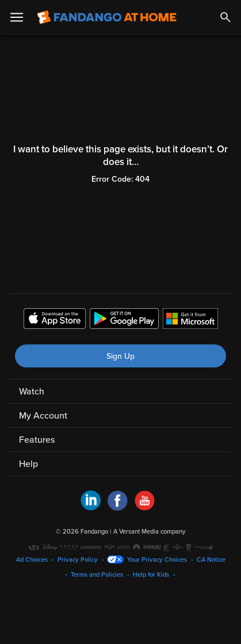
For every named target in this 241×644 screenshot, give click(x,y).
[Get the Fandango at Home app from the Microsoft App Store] (190, 320)
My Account (43, 416)
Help (28, 464)
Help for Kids (151, 575)
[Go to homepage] (107, 17)
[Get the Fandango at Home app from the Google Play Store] (124, 320)
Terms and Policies (97, 575)
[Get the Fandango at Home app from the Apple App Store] (55, 320)
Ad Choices (32, 560)
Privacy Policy (78, 560)
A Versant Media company (149, 532)
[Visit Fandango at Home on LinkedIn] (91, 508)
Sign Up (120, 356)
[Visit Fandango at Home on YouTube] (145, 508)
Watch (32, 392)
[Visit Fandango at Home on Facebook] (118, 508)
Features (37, 440)
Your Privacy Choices (157, 560)
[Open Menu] (17, 17)
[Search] (225, 17)
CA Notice (211, 560)
